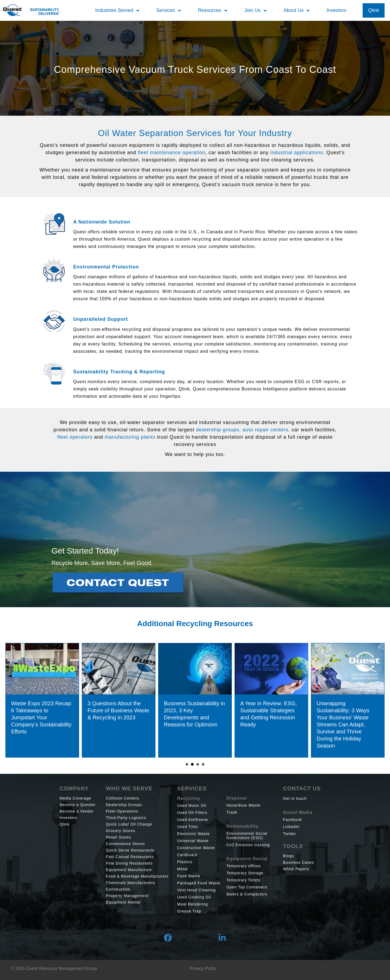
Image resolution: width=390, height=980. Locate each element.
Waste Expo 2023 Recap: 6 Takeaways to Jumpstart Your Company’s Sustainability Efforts (54, 717)
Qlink (65, 824)
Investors (69, 818)
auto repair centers (266, 430)
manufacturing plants (130, 437)
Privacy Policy (203, 968)
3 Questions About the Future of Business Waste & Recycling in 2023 (131, 710)
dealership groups (217, 430)
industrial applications (297, 153)
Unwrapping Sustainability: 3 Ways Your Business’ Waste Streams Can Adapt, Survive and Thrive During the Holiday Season (356, 725)
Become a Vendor (77, 811)
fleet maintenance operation (172, 153)
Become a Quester (78, 805)
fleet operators (75, 437)
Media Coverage (75, 798)
